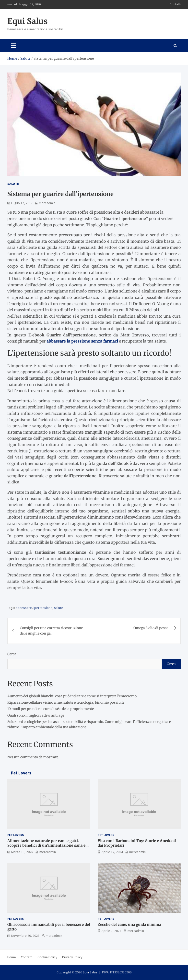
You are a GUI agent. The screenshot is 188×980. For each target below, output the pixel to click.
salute (59, 608)
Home (12, 957)
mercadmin (47, 203)
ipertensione (43, 608)
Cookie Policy (47, 957)
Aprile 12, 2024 (112, 852)
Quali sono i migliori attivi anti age (36, 715)
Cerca (12, 654)
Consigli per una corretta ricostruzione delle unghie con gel (51, 631)
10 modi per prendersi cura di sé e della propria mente (51, 709)
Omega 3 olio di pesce (151, 628)
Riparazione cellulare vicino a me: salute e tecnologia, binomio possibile (66, 702)
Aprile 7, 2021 (111, 931)
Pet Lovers (21, 773)
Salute (13, 184)
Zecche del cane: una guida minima (129, 924)
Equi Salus (28, 21)
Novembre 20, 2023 (25, 936)
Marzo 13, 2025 (22, 852)
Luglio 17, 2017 (22, 203)
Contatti (175, 4)
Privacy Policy (72, 957)
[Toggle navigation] (14, 46)
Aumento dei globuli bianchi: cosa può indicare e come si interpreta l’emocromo (72, 696)
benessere (24, 608)
